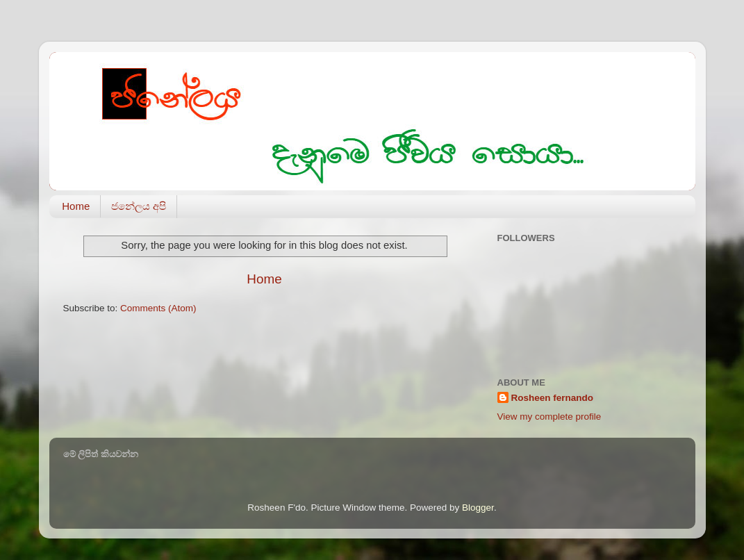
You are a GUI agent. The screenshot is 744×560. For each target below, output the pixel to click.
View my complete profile (549, 417)
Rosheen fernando (553, 398)
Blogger (478, 508)
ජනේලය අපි (139, 206)
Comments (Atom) (158, 308)
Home (76, 206)
